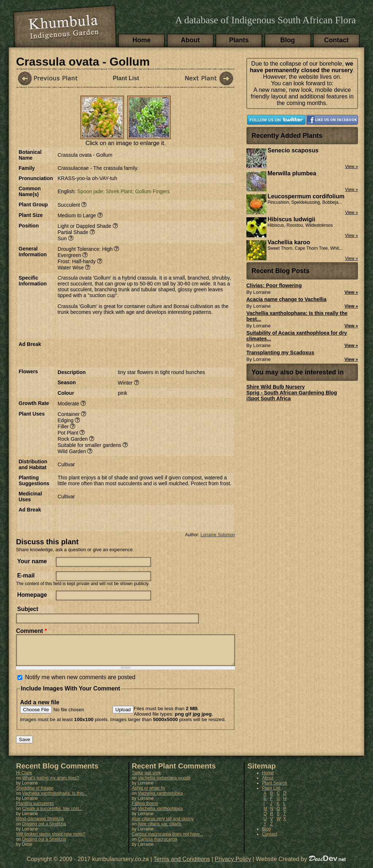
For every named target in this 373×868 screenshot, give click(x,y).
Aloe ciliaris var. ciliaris (159, 829)
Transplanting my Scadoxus (280, 353)
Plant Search (275, 789)
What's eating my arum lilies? (51, 783)
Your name (32, 561)
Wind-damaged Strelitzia (40, 824)
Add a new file (40, 708)
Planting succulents (35, 809)
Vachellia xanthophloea (160, 799)
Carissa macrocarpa (157, 845)
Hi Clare (24, 778)
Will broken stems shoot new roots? (51, 840)
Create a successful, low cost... (52, 814)
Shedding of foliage (35, 794)
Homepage (32, 595)
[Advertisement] (143, 352)
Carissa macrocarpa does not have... (168, 840)
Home (142, 40)
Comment (31, 631)
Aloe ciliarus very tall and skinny (163, 824)
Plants (239, 40)
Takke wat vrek (146, 778)
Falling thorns (145, 809)
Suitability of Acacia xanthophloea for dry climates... (297, 336)
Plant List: (272, 794)
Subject (28, 609)
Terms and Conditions (182, 865)
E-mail (26, 575)
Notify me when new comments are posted (80, 683)
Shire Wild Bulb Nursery (276, 387)
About (190, 40)
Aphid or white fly (148, 794)
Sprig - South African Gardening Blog (292, 393)
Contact (336, 40)
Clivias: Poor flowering (274, 285)
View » (351, 292)
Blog (288, 40)
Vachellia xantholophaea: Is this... (55, 799)
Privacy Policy (233, 865)
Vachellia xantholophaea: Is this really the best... (297, 316)
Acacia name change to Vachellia (286, 299)
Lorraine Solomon (218, 535)
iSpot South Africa (269, 398)
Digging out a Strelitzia (44, 829)
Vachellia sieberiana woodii (164, 783)
